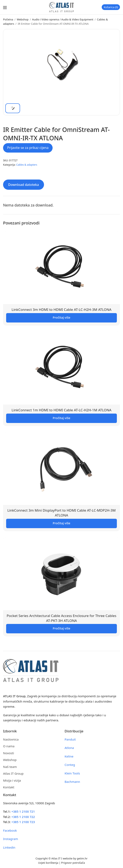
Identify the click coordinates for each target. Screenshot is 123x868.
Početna (8, 19)
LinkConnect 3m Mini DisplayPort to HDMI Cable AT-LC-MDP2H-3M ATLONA (62, 513)
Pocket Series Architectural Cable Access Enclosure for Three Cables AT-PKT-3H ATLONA (62, 618)
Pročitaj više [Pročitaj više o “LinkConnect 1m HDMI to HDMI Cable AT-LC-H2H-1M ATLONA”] (62, 418)
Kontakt (9, 787)
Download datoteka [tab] (24, 185)
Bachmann (72, 782)
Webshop (23, 19)
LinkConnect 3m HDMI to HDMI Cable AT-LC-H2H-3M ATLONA (62, 310)
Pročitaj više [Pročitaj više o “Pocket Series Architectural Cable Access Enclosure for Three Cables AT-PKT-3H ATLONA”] (62, 628)
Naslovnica (11, 739)
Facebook (10, 830)
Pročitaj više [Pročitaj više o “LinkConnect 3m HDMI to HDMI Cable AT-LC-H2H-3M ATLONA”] (62, 317)
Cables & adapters (27, 165)
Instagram (11, 839)
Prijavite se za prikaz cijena (28, 148)
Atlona (69, 748)
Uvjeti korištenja (48, 863)
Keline (69, 756)
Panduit (70, 739)
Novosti (8, 753)
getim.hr (82, 858)
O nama (9, 746)
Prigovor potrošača (73, 863)
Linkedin (9, 847)
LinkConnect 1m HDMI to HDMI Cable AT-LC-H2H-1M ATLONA (62, 410)
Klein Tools (72, 773)
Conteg (70, 765)
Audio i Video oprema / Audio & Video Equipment (63, 19)
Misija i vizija (12, 780)
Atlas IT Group (13, 773)
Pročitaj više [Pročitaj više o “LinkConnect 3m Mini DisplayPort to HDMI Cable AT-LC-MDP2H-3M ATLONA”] (62, 523)
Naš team (10, 767)
